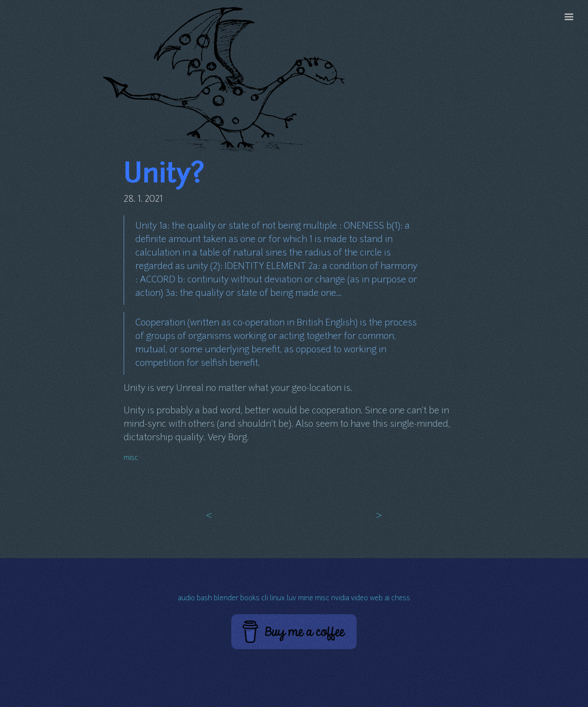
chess (401, 599)
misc (131, 458)
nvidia (340, 599)
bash (204, 599)
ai (387, 599)
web (376, 599)
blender (226, 599)
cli (265, 599)
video (359, 599)
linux (277, 599)
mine (306, 599)
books (250, 599)
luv (292, 599)
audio (186, 599)
